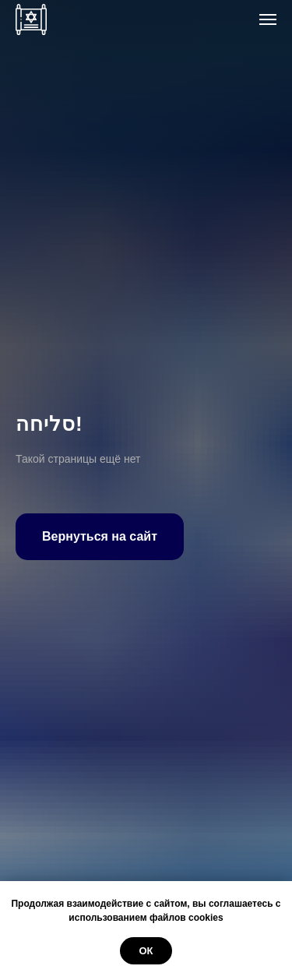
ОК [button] (146, 951)
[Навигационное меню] (268, 19)
